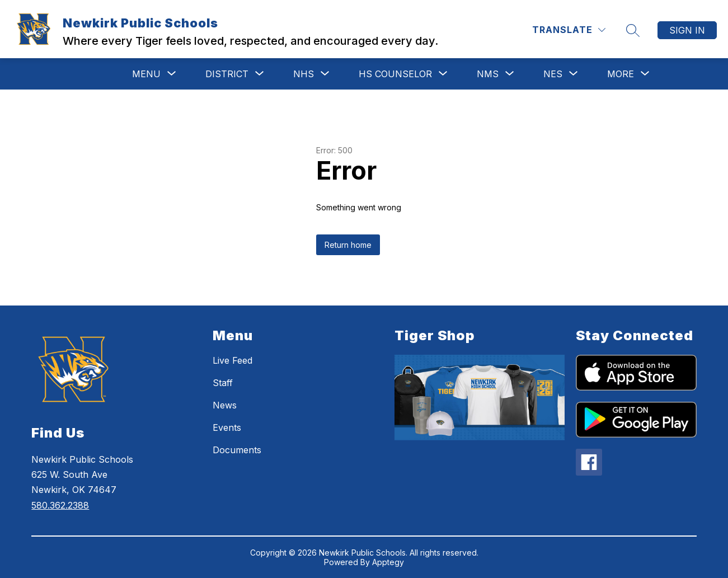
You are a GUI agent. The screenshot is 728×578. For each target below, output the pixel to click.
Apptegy (388, 562)
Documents (237, 450)
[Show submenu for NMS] (488, 74)
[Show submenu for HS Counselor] (395, 74)
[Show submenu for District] (227, 74)
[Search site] (633, 30)
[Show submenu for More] (621, 74)
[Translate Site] (569, 30)
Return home (348, 245)
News (225, 405)
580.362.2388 (60, 505)
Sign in (687, 30)
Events (227, 427)
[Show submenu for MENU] (146, 74)
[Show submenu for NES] (553, 74)
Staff (223, 383)
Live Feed (233, 360)
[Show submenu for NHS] (304, 74)
